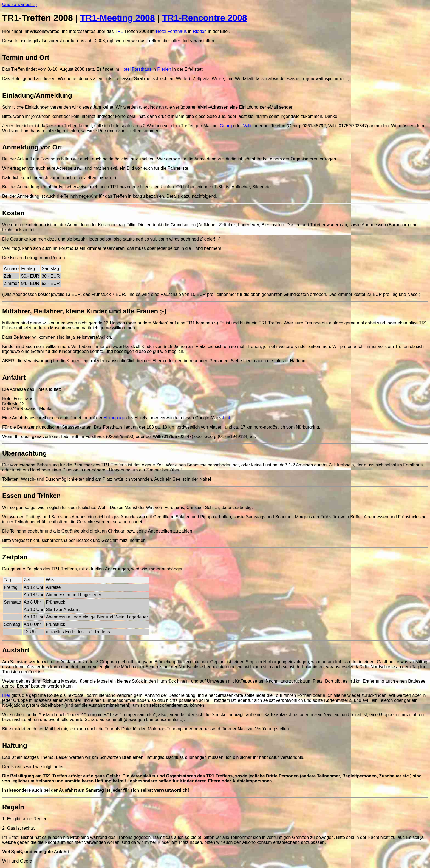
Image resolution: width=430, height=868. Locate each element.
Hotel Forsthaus (172, 31)
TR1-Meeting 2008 (118, 18)
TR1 (119, 31)
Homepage (114, 418)
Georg (226, 126)
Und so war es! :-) (19, 5)
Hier (6, 695)
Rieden (200, 31)
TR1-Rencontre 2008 (204, 18)
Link (227, 418)
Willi (247, 126)
